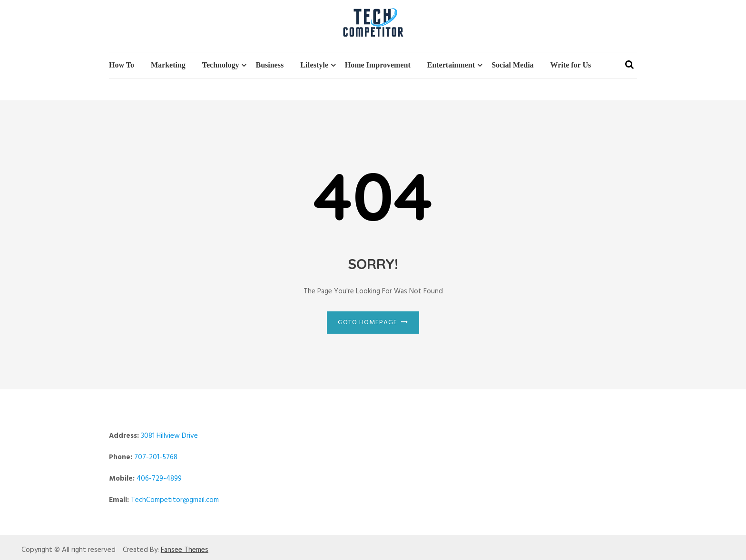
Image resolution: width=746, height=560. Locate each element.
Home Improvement (378, 65)
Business (270, 65)
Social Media (512, 65)
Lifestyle (314, 65)
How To (122, 65)
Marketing (168, 65)
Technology (221, 65)
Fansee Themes (185, 550)
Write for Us (571, 65)
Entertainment (451, 65)
